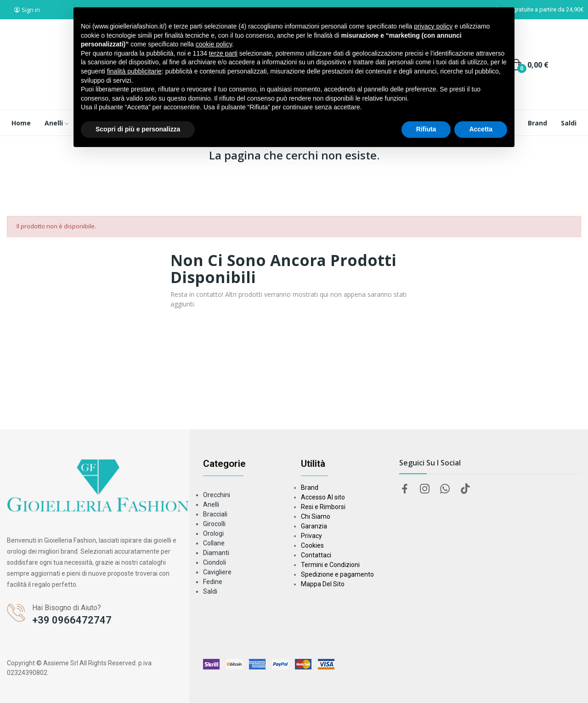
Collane (214, 543)
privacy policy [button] (433, 26)
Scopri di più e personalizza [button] (138, 129)
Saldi (210, 591)
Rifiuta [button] (426, 129)
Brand (310, 488)
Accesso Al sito (323, 497)
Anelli (211, 505)
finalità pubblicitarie (134, 71)
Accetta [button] (481, 129)
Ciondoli (215, 562)
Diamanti (216, 553)
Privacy (311, 536)
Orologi (213, 533)
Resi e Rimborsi (323, 507)
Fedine (213, 582)
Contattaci (316, 555)
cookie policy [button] (214, 44)
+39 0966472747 (72, 620)
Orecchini (217, 495)
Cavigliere (217, 572)
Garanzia (314, 526)
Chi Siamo (316, 516)
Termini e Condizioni (330, 565)
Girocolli (214, 524)
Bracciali (215, 514)
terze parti (223, 53)
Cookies (312, 545)
